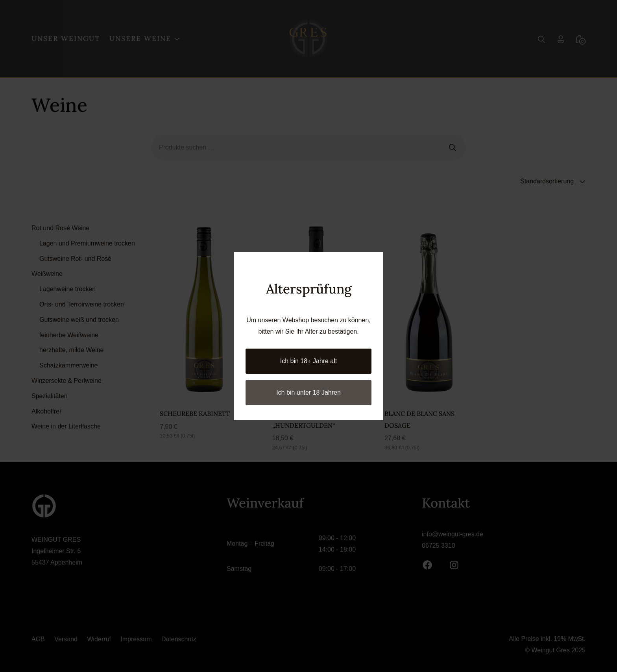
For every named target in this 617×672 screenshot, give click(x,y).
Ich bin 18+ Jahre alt (309, 361)
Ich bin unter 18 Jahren (308, 392)
